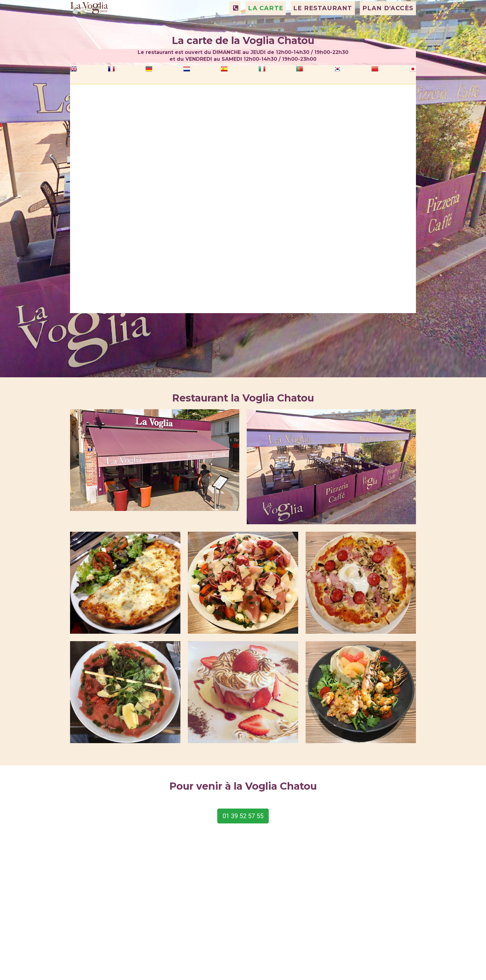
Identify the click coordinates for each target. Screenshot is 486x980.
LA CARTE (266, 24)
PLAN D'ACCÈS (388, 24)
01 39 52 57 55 (243, 816)
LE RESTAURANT (323, 24)
